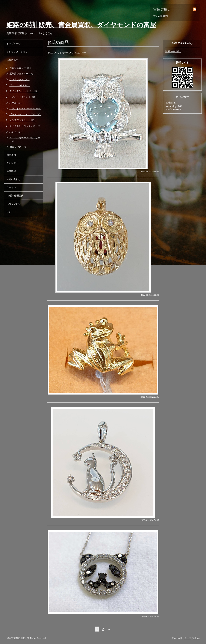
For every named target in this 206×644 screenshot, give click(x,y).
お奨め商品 (12, 60)
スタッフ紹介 (14, 204)
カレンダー (12, 163)
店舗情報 (11, 171)
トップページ (14, 44)
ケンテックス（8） (20, 79)
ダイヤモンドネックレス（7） (25, 126)
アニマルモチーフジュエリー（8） (25, 139)
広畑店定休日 (173, 51)
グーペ (188, 638)
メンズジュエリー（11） (22, 120)
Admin (196, 638)
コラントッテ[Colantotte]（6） (25, 108)
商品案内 (11, 155)
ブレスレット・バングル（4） (25, 114)
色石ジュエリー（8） (21, 68)
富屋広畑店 (19, 638)
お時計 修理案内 (15, 196)
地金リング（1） (18, 147)
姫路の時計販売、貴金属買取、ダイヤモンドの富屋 (81, 25)
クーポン (11, 187)
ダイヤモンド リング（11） (24, 91)
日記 (9, 212)
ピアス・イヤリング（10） (24, 97)
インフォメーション (17, 52)
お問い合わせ (14, 179)
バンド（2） (16, 132)
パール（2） (16, 103)
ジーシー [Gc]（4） (20, 85)
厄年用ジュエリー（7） (22, 74)
